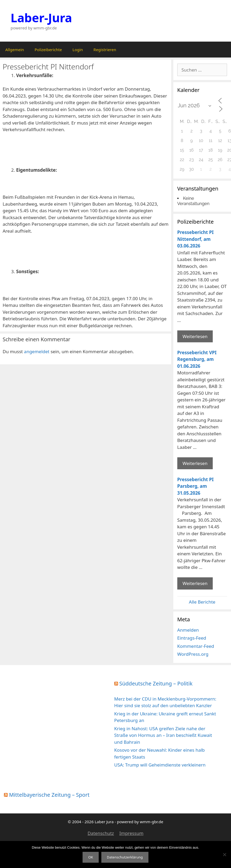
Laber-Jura (41, 18)
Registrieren (105, 50)
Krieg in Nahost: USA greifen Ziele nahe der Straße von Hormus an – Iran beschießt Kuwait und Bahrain (163, 735)
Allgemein (15, 50)
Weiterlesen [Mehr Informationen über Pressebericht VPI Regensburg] (195, 463)
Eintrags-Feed (192, 638)
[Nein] (224, 854)
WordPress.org (193, 654)
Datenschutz (101, 833)
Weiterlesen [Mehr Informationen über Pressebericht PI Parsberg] (195, 583)
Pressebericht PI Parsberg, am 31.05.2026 (196, 486)
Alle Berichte (202, 602)
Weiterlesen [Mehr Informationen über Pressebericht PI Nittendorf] (195, 336)
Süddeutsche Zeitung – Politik (156, 683)
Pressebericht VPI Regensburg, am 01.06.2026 (197, 359)
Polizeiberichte (48, 50)
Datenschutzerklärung (125, 857)
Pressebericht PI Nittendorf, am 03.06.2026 (196, 239)
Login (78, 50)
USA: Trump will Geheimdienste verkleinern (160, 765)
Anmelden (188, 630)
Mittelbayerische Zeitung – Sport (49, 795)
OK (90, 857)
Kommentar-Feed (196, 646)
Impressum (131, 833)
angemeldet (37, 351)
